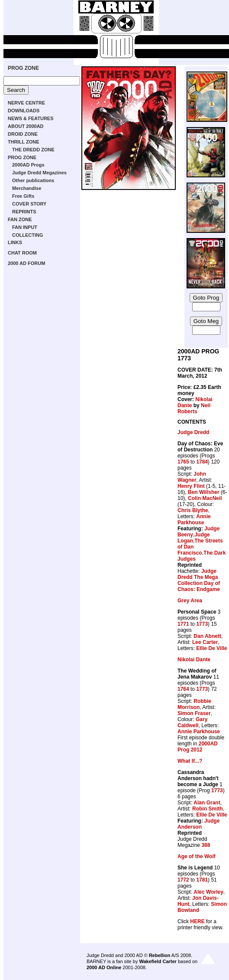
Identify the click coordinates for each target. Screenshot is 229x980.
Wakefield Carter (158, 961)
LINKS (15, 242)
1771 (183, 624)
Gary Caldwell (192, 722)
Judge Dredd (193, 432)
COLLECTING (28, 235)
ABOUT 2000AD (26, 126)
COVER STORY (29, 204)
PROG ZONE (23, 68)
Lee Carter (205, 642)
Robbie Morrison (194, 704)
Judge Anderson (198, 824)
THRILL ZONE (24, 142)
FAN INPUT (25, 227)
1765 (183, 462)
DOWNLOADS (24, 111)
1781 (202, 880)
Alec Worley (208, 892)
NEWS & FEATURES (31, 118)
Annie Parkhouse (194, 519)
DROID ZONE (23, 134)
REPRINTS (24, 212)
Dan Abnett (207, 636)
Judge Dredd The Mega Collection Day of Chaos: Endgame (199, 580)
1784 (202, 462)
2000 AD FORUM (26, 263)
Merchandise (27, 188)
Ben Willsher (204, 492)
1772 (183, 880)
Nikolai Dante (194, 660)
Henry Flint (191, 486)
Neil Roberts (194, 408)
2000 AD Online (104, 967)
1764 (183, 689)
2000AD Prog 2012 (198, 747)
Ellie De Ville (211, 648)
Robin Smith (208, 809)
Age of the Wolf (197, 856)
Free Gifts (23, 196)
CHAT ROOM (22, 253)
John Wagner (192, 477)
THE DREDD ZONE (33, 150)
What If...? (190, 761)
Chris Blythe (193, 510)
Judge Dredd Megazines (39, 173)
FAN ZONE (20, 219)
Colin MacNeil (205, 498)
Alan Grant (207, 803)
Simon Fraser (194, 713)
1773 (202, 624)
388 (206, 845)
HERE (197, 921)
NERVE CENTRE (26, 103)
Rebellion (160, 955)
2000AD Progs (28, 165)
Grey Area (190, 601)
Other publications (33, 180)
